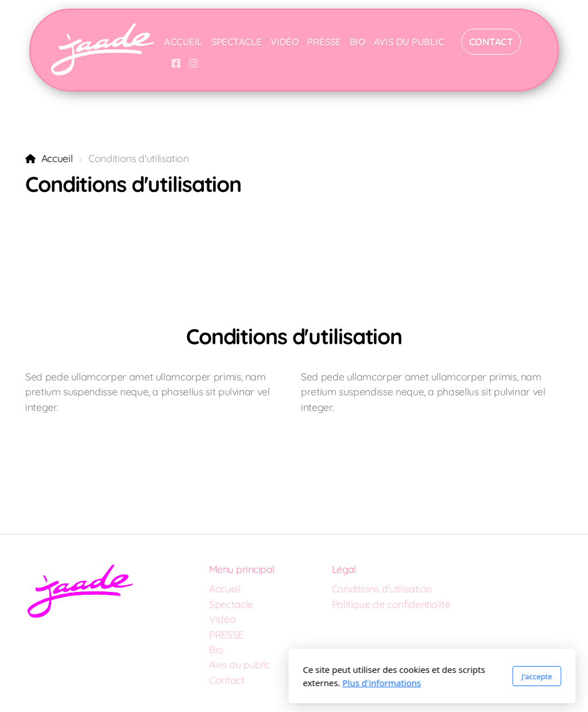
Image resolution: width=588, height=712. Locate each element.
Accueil (57, 158)
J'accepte (399, 676)
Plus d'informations (244, 683)
